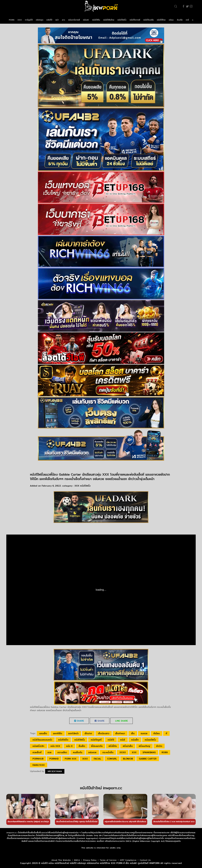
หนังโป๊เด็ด (63, 740)
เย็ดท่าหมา (120, 733)
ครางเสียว (62, 752)
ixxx (85, 759)
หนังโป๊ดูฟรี (96, 740)
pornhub (38, 759)
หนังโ (123, 740)
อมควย (144, 733)
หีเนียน (157, 733)
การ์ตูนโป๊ (29, 20)
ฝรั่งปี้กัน (113, 746)
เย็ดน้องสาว (104, 733)
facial (97, 759)
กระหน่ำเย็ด (108, 752)
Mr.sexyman (55, 771)
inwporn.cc (12, 833)
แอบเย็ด (43, 733)
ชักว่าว (159, 746)
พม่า (57, 20)
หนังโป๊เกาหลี (135, 20)
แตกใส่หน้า (73, 733)
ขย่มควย (92, 752)
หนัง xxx (55, 746)
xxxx (123, 752)
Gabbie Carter (148, 759)
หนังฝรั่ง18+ (39, 746)
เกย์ (187, 20)
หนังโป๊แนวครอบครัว (42, 740)
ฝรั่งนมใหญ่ (144, 746)
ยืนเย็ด (82, 746)
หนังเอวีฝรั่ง (150, 740)
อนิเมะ (171, 20)
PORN (12, 20)
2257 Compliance (128, 860)
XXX (20, 20)
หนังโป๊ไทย (161, 20)
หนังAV (86, 20)
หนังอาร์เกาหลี (74, 20)
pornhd (54, 759)
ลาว (63, 20)
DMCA (77, 860)
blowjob (128, 759)
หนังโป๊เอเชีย (149, 20)
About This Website (61, 860)
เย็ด (133, 733)
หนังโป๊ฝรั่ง (122, 20)
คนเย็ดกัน (78, 752)
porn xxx (71, 759)
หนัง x (69, 746)
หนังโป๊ (111, 740)
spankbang (149, 752)
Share (79, 721)
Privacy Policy (90, 860)
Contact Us (145, 860)
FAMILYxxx (39, 765)
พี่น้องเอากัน (97, 746)
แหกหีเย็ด (58, 733)
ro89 (165, 752)
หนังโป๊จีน (96, 20)
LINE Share (122, 721)
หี (166, 733)
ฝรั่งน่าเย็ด (128, 746)
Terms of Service (108, 860)
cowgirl (112, 759)
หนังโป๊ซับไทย (109, 20)
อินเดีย (180, 20)
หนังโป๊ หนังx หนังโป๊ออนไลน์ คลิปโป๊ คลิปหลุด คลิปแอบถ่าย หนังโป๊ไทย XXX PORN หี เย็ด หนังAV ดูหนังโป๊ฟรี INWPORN (100, 863)
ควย (49, 752)
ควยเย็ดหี (37, 752)
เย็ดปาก (88, 733)
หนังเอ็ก (135, 740)
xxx (134, 752)
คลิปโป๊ (49, 20)
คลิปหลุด (40, 20)
